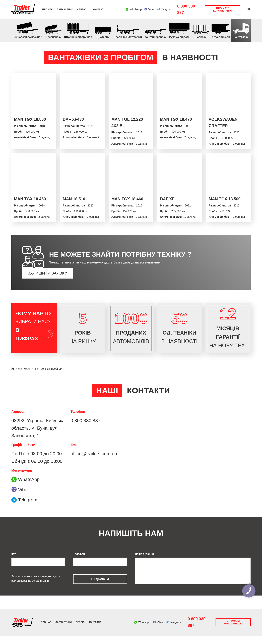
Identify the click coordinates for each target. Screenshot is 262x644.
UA (249, 9)
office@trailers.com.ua (94, 462)
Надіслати (100, 587)
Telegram (24, 508)
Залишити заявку (47, 273)
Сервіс (82, 9)
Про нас (48, 9)
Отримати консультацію (223, 9)
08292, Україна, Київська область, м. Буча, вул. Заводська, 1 (38, 436)
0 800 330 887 (186, 9)
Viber (20, 498)
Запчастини (65, 9)
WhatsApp (25, 488)
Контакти (99, 9)
